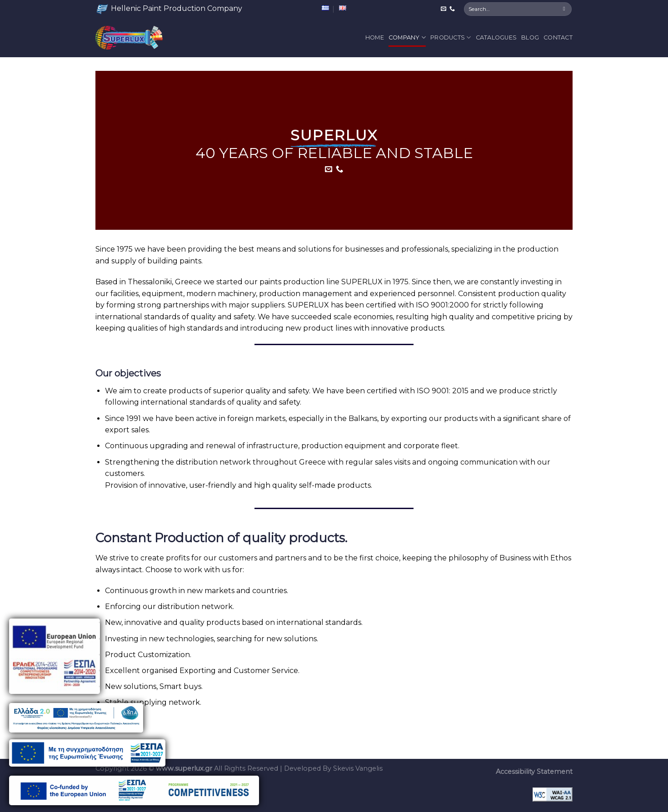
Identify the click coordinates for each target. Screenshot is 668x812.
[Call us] (452, 9)
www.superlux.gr (184, 768)
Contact (558, 37)
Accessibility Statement (534, 772)
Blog (530, 37)
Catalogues (496, 37)
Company (407, 37)
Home (375, 37)
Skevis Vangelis (358, 768)
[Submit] (564, 9)
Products (451, 37)
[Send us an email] (444, 9)
